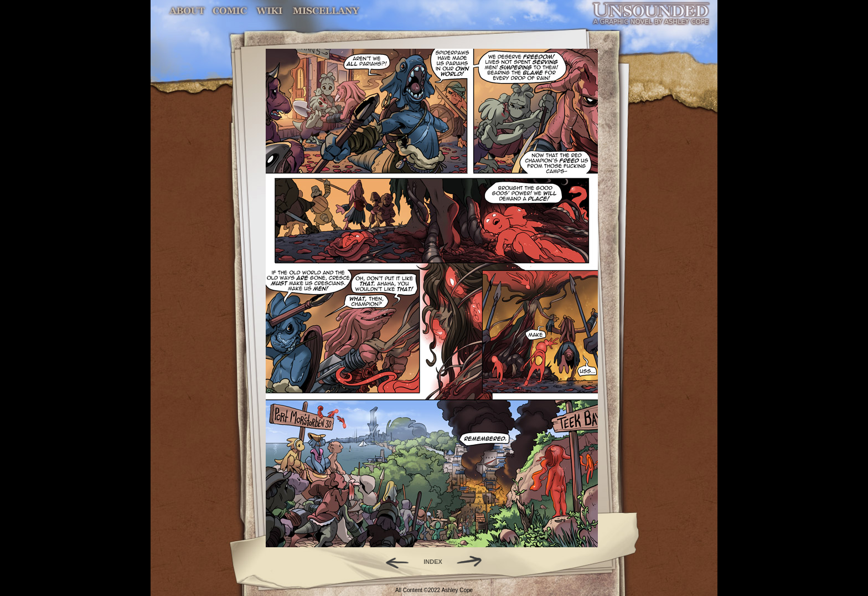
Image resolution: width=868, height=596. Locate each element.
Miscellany (326, 11)
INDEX (433, 562)
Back (393, 562)
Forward (473, 562)
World (270, 11)
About (188, 11)
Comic (230, 11)
